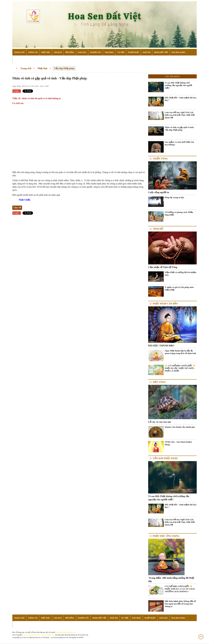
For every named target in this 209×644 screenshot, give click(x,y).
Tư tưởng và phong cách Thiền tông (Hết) (179, 213)
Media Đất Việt (161, 52)
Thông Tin (33, 52)
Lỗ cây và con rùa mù (159, 422)
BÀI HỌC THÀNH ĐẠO (161, 346)
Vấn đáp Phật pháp (64, 68)
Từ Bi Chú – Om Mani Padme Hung (178, 443)
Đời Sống (70, 52)
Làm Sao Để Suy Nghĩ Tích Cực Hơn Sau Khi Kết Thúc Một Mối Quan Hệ (180, 115)
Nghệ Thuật (134, 52)
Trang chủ (26, 68)
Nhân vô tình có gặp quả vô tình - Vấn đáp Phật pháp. (180, 129)
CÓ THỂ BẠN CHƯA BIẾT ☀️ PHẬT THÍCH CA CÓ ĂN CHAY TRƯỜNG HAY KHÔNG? (180, 589)
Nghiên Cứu (96, 52)
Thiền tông (160, 159)
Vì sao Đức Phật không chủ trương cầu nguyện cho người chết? (178, 85)
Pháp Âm (147, 52)
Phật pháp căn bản (165, 304)
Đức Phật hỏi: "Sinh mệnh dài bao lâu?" (181, 99)
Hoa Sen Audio (178, 52)
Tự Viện (121, 52)
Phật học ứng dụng (166, 536)
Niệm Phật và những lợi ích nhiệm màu (180, 274)
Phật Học (46, 52)
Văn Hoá (58, 52)
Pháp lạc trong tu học (174, 197)
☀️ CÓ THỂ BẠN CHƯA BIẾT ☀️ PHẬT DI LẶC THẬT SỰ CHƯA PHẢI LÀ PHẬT (180, 368)
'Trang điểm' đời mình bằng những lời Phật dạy (171, 580)
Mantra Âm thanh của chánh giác (180, 427)
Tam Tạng (109, 52)
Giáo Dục (82, 52)
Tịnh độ (158, 229)
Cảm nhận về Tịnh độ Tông (163, 267)
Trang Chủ (19, 52)
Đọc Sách (19, 60)
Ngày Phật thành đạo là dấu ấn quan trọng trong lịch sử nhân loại (180, 352)
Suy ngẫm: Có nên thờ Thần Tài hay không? (179, 143)
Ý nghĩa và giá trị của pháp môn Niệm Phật (179, 288)
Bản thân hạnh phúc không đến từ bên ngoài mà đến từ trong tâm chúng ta (180, 604)
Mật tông (159, 382)
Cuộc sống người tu (159, 192)
